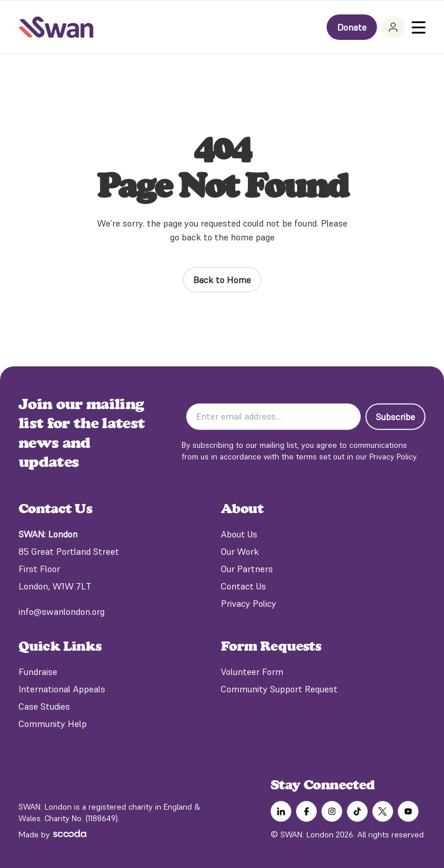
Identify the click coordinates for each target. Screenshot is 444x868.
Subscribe (395, 417)
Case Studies (44, 706)
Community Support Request (279, 689)
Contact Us (243, 586)
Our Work (240, 551)
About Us (239, 534)
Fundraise (38, 672)
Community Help (53, 724)
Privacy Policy (249, 603)
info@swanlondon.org (62, 611)
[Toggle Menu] (419, 27)
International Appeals (62, 689)
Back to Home (222, 280)
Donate (352, 27)
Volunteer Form (252, 672)
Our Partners (247, 569)
